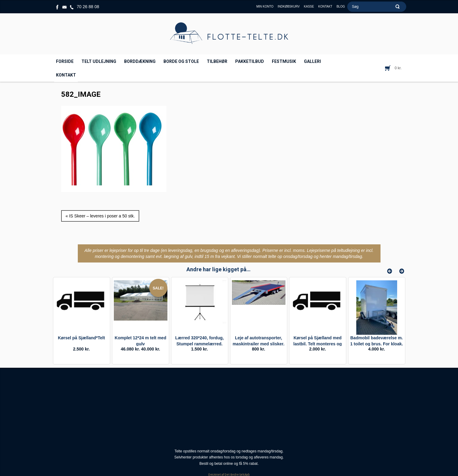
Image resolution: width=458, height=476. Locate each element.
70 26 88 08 (88, 7)
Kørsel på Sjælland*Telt (81, 338)
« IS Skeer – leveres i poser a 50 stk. (100, 216)
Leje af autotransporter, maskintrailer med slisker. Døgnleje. (258, 344)
